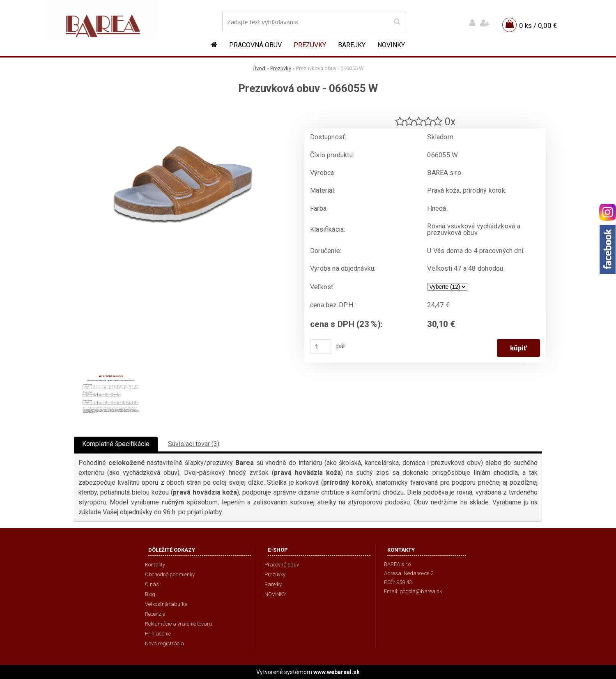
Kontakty (155, 565)
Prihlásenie (158, 634)
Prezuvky (310, 45)
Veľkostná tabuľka (166, 604)
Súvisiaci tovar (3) (194, 444)
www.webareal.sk (337, 672)
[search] (397, 22)
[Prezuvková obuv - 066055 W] (183, 109)
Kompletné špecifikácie (116, 444)
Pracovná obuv (255, 45)
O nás (152, 584)
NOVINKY (391, 45)
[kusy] (321, 347)
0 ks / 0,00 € (538, 25)
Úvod (259, 68)
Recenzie (155, 614)
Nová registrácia (164, 643)
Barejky (352, 45)
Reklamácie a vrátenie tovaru (178, 624)
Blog (150, 594)
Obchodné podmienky (170, 574)
